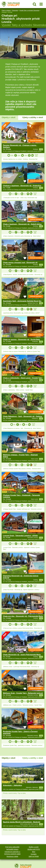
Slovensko (15, 10)
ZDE (36, 156)
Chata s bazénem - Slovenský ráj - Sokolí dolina (22, 224)
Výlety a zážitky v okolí (33, 117)
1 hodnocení (40, 320)
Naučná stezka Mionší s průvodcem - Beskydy (22, 822)
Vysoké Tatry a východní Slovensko (29, 10)
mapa (41, 787)
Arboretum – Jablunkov (13, 785)
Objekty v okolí (9, 117)
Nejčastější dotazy (12, 849)
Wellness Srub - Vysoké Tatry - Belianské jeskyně (23, 693)
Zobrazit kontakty (36, 141)
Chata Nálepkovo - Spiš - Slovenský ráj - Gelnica (23, 416)
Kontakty (34, 854)
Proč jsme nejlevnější (12, 847)
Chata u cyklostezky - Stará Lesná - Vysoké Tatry (23, 378)
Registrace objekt (12, 856)
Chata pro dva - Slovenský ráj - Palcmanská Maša (23, 616)
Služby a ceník (34, 847)
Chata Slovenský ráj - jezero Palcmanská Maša (22, 655)
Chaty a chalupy (6, 10)
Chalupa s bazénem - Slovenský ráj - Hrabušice (22, 186)
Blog (34, 852)
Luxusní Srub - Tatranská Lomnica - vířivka (20, 536)
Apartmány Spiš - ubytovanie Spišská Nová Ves (22, 301)
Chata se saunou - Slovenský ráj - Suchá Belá (21, 340)
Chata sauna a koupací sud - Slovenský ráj (20, 263)
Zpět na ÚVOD (34, 856)
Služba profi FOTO (34, 849)
